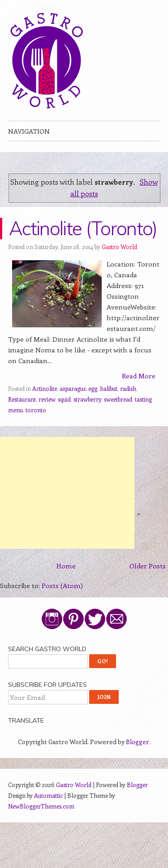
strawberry (87, 399)
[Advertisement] (67, 493)
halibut (109, 388)
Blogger (138, 742)
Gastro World (119, 247)
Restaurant (22, 399)
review (47, 399)
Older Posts (148, 566)
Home (66, 566)
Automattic (48, 795)
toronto (36, 410)
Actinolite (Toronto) (83, 228)
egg (93, 388)
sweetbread (118, 399)
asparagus (73, 388)
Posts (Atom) (62, 585)
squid (64, 399)
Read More (139, 376)
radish (128, 388)
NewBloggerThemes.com (41, 806)
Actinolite (45, 388)
